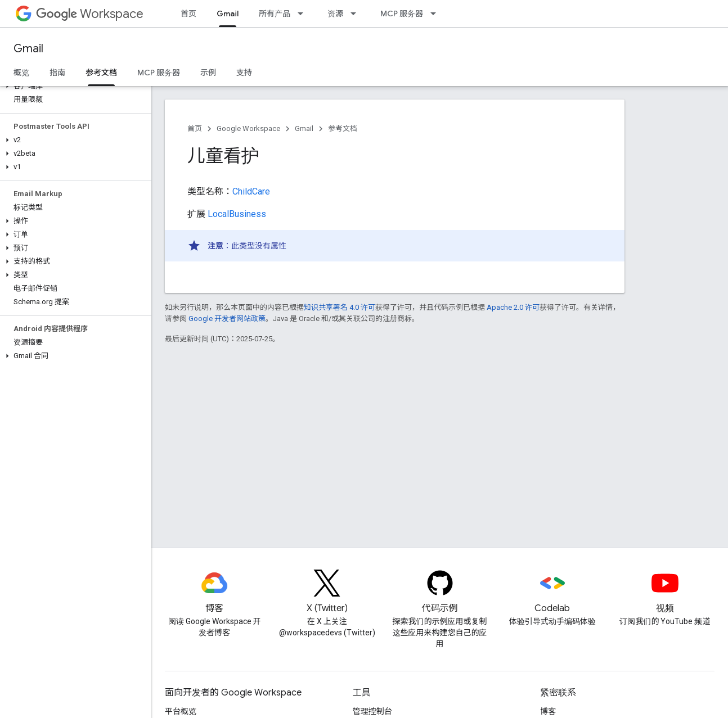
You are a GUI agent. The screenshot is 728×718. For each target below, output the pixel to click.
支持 (244, 73)
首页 (188, 13)
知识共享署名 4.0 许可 (340, 307)
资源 (335, 13)
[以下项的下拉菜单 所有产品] (304, 13)
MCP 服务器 (402, 13)
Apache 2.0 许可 (513, 307)
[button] (73, 86)
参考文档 (343, 128)
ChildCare (251, 191)
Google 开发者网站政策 (227, 319)
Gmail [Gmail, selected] (228, 13)
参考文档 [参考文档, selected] (101, 73)
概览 (21, 73)
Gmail (28, 49)
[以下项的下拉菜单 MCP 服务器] (437, 13)
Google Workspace (248, 128)
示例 (208, 73)
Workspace (90, 14)
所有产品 (275, 13)
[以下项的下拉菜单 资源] (357, 13)
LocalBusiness (237, 214)
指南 (57, 73)
